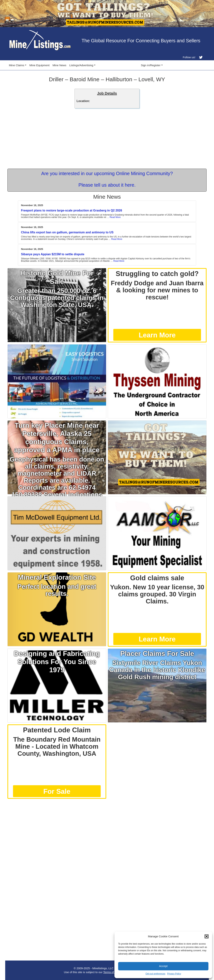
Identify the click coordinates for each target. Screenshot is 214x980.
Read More (115, 217)
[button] (207, 936)
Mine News (59, 65)
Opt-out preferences (155, 974)
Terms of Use (111, 972)
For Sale (57, 791)
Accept (163, 966)
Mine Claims (17, 65)
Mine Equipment (39, 65)
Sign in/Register (151, 65)
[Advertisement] (107, 827)
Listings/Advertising (81, 65)
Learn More (157, 335)
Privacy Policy (174, 974)
